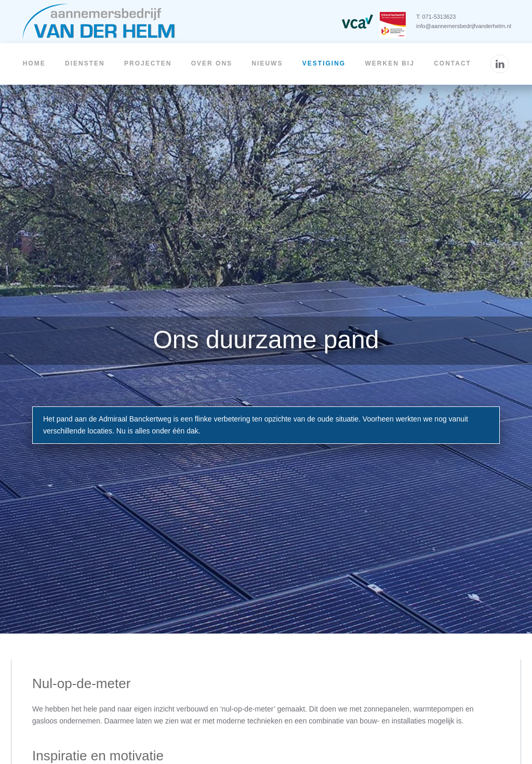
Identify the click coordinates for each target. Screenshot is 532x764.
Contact (453, 63)
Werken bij (389, 63)
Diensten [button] (85, 63)
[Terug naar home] (99, 22)
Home (34, 63)
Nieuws (267, 63)
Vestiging (324, 63)
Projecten (148, 63)
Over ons (212, 63)
